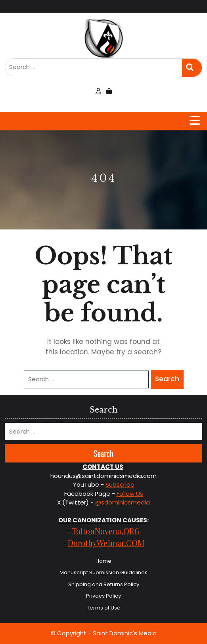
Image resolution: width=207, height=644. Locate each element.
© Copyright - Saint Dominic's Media (104, 633)
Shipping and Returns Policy (104, 584)
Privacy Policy (103, 596)
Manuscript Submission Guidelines (103, 572)
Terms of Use (104, 608)
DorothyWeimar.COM (106, 543)
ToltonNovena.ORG (106, 531)
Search (192, 68)
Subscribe (120, 484)
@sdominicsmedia (123, 502)
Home (103, 561)
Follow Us (130, 494)
